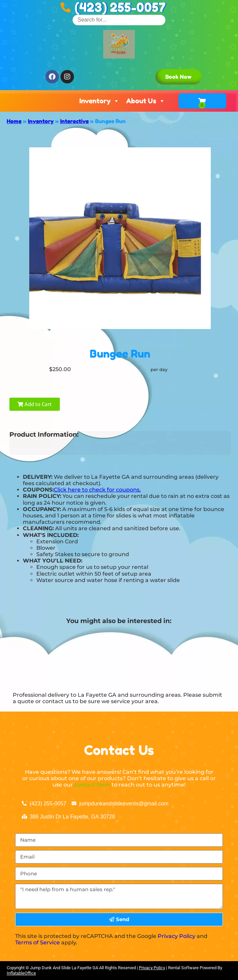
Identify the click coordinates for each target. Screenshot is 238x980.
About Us (146, 101)
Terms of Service (37, 942)
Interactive (74, 121)
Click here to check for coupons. (97, 490)
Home (14, 121)
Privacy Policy (176, 936)
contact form (92, 785)
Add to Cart (35, 404)
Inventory (99, 101)
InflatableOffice (21, 973)
